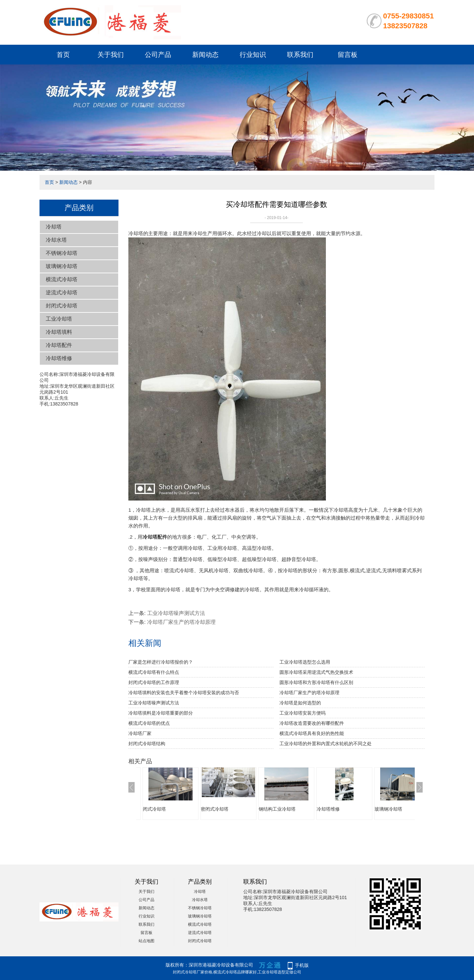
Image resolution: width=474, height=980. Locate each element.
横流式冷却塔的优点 (149, 723)
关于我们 (111, 55)
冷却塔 (54, 227)
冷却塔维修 (59, 358)
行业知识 (253, 55)
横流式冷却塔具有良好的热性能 (312, 733)
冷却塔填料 (59, 332)
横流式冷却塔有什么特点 (154, 672)
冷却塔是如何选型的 (300, 703)
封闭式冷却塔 (62, 306)
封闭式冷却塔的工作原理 (154, 682)
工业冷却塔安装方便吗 (303, 713)
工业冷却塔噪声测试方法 (176, 613)
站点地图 (146, 941)
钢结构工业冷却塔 (277, 809)
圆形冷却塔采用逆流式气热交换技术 (316, 672)
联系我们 (300, 55)
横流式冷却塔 (62, 279)
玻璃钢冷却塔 (62, 266)
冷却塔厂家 (140, 733)
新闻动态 (205, 55)
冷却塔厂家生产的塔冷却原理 (181, 622)
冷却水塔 (56, 240)
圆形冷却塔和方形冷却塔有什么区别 (316, 682)
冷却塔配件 (59, 345)
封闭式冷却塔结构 (147, 744)
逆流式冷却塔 (62, 293)
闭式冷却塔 (154, 809)
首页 (63, 55)
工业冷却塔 (59, 319)
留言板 (348, 55)
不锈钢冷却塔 (62, 253)
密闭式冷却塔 (215, 809)
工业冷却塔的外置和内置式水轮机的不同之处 (326, 744)
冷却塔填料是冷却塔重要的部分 (161, 713)
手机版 (302, 965)
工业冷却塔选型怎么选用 (305, 662)
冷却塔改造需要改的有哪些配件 (312, 723)
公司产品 (158, 55)
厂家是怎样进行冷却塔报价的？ (161, 662)
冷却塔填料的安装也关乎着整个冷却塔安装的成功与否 (184, 693)
